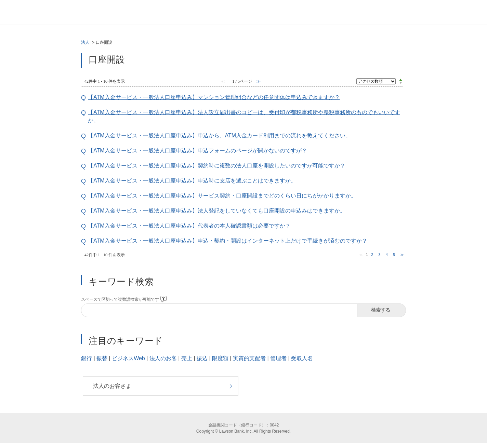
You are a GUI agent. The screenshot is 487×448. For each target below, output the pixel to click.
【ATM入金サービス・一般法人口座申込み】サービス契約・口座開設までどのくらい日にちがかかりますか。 (222, 196)
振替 (102, 358)
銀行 (87, 358)
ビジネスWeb (128, 358)
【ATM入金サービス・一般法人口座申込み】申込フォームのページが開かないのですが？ (198, 151)
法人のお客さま (112, 386)
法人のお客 (163, 358)
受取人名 (302, 358)
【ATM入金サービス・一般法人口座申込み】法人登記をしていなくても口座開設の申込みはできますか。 (217, 211)
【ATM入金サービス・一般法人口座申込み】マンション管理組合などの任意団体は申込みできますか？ (214, 97)
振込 (202, 358)
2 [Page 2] (372, 255)
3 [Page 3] (379, 255)
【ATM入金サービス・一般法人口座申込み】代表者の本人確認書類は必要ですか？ (189, 226)
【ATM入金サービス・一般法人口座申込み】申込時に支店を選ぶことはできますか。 (192, 181)
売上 (187, 358)
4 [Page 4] (387, 255)
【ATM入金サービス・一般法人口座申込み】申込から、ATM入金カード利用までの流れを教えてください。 (219, 135)
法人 (85, 42)
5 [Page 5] (394, 255)
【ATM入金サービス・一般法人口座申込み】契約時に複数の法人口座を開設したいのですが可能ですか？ (217, 166)
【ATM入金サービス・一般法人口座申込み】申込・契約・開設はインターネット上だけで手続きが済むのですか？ (228, 241)
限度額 (220, 358)
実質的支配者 (249, 358)
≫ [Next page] (402, 255)
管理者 (278, 358)
